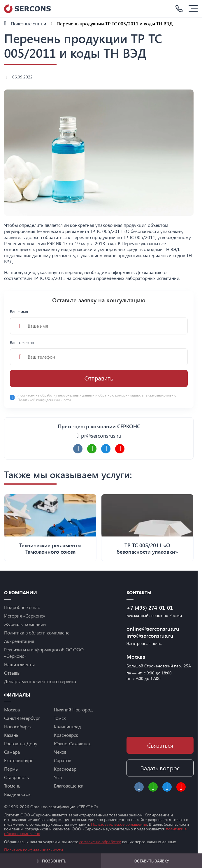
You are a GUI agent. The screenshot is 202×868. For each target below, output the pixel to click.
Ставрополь (16, 777)
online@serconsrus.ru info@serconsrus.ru (153, 632)
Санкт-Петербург (22, 718)
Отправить (99, 378)
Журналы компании (25, 624)
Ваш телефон (99, 353)
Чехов (60, 752)
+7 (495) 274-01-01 (150, 608)
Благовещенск (69, 786)
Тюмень (12, 786)
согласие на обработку (100, 842)
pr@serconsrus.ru (101, 436)
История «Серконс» (25, 616)
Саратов (63, 760)
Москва (12, 710)
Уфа (58, 777)
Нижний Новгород (73, 710)
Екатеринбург (18, 760)
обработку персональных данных (68, 395)
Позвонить (51, 861)
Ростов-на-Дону (21, 743)
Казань (11, 735)
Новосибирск (18, 726)
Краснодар (65, 769)
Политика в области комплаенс (37, 633)
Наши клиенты (19, 664)
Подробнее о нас (22, 607)
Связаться (160, 745)
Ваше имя (99, 322)
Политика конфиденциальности (34, 850)
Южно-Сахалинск (72, 743)
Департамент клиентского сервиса (40, 681)
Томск (60, 718)
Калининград (67, 726)
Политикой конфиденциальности (44, 400)
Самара (12, 752)
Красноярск (66, 735)
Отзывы (12, 673)
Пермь (11, 769)
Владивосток (17, 794)
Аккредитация (19, 641)
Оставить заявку (151, 861)
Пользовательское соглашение (119, 824)
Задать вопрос (160, 768)
